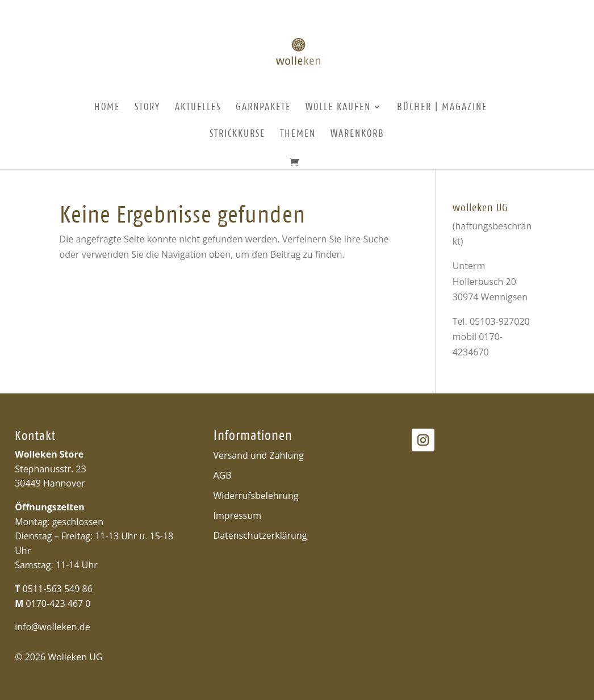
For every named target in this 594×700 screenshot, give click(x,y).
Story (147, 108)
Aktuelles (198, 108)
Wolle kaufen (338, 108)
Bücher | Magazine (442, 108)
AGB (223, 475)
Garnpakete (263, 108)
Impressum (237, 515)
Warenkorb (357, 134)
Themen (298, 134)
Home (107, 108)
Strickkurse (237, 134)
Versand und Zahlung (259, 455)
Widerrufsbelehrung (256, 496)
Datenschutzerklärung (260, 535)
